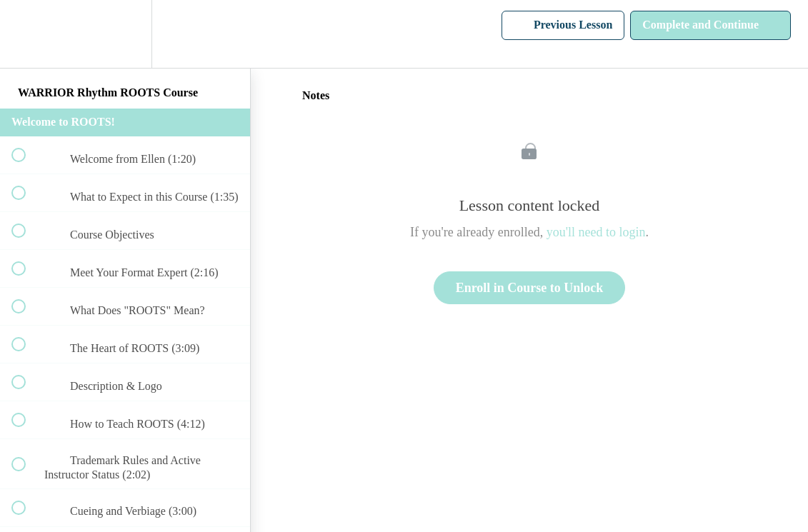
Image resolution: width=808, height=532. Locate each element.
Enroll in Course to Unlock (530, 288)
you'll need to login (596, 232)
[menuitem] (125, 34)
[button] (26, 34)
